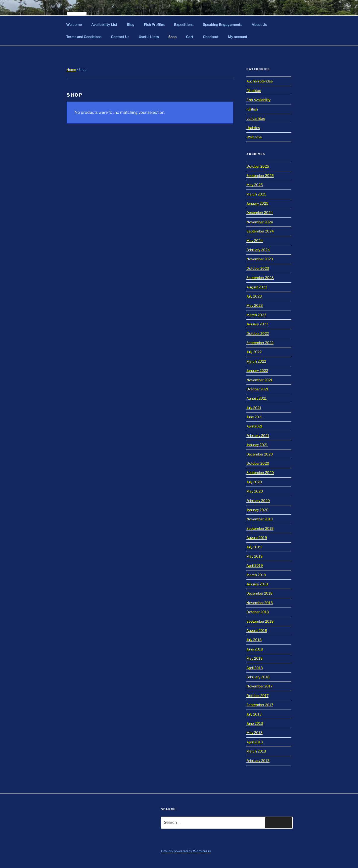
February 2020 (258, 501)
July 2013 (254, 714)
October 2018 (258, 612)
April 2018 (255, 668)
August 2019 (257, 538)
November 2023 (260, 259)
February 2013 (258, 761)
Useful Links (149, 37)
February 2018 (258, 677)
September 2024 (260, 231)
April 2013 (255, 742)
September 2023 (260, 278)
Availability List (104, 24)
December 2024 (260, 212)
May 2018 (254, 658)
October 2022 (258, 333)
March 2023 (256, 315)
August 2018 (257, 630)
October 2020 (258, 463)
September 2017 (260, 705)
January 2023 (257, 324)
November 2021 (259, 380)
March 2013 (256, 751)
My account (238, 37)
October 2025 (258, 166)
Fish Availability (258, 100)
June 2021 (255, 417)
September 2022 (260, 343)
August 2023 (257, 287)
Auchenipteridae (260, 81)
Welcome (74, 24)
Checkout (211, 37)
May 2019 (254, 556)
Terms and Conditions (84, 37)
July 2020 (254, 482)
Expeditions (184, 24)
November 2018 (260, 603)
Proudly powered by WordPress (186, 851)
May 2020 (255, 491)
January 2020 (257, 510)
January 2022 (257, 370)
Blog (131, 24)
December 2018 (259, 593)
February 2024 (258, 250)
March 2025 (256, 194)
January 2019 (257, 584)
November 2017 (259, 686)
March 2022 (256, 361)
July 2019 (254, 547)
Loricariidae (256, 118)
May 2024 (255, 241)
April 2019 (255, 565)
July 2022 (254, 352)
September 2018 (260, 621)
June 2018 (255, 649)
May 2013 (254, 733)
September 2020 (260, 472)
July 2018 (254, 640)
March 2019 (256, 575)
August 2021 (257, 398)
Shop (172, 37)
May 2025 (255, 185)
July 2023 (254, 296)
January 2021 (257, 445)
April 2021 (254, 426)
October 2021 (257, 389)
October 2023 (258, 268)
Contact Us (120, 37)
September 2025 (260, 175)
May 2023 (255, 305)
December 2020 (260, 454)
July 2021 (254, 408)
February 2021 (258, 435)
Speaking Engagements (223, 24)
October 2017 (257, 696)
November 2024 (260, 222)
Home (71, 70)
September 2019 (260, 528)
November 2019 (260, 519)
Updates (253, 128)
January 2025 (257, 203)
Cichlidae (254, 91)
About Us (259, 24)
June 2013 (255, 723)
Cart (190, 37)
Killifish (252, 109)
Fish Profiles (154, 24)
